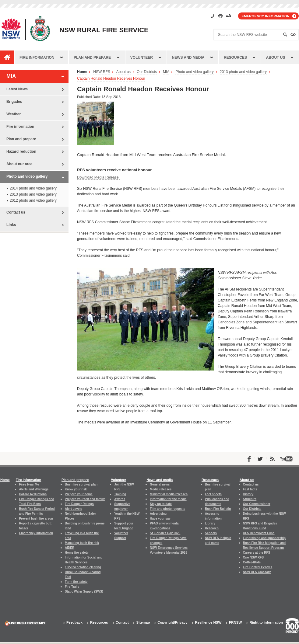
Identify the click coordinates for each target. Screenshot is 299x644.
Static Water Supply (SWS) (84, 592)
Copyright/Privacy (172, 623)
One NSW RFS (253, 557)
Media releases (161, 489)
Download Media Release (98, 177)
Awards (120, 499)
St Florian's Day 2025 (165, 533)
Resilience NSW (208, 623)
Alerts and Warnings (34, 489)
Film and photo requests (167, 509)
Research (212, 528)
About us (276, 57)
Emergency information (266, 16)
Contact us (16, 212)
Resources (235, 57)
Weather (14, 114)
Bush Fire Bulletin (218, 509)
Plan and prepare (92, 57)
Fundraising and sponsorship (264, 538)
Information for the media (168, 499)
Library (210, 523)
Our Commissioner (257, 504)
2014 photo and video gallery (33, 188)
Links (11, 225)
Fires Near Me (29, 484)
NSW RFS (102, 72)
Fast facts (250, 489)
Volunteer (142, 57)
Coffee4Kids (252, 562)
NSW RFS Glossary (257, 572)
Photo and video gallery (194, 72)
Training (120, 494)
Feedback (74, 623)
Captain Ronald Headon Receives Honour (111, 79)
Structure (250, 499)
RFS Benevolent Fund (259, 533)
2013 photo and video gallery (243, 72)
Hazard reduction (21, 151)
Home (82, 72)
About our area (19, 164)
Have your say (160, 519)
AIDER (70, 548)
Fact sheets (213, 494)
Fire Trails (72, 587)
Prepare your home (79, 494)
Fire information (37, 57)
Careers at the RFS (257, 553)
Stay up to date (161, 504)
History (248, 494)
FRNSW (235, 623)
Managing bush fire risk (82, 543)
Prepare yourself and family (85, 499)
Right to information (266, 623)
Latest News (17, 89)
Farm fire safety (76, 582)
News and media (188, 57)
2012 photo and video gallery (33, 200)
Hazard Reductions (33, 494)
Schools (211, 533)
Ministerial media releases (169, 494)
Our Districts (147, 72)
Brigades (14, 102)
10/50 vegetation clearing (83, 567)
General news (160, 484)
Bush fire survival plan (81, 484)
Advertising (158, 514)
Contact (122, 623)
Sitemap (143, 623)
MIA (166, 72)
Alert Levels (74, 509)
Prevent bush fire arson (36, 519)
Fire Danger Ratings (79, 504)
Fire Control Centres (258, 567)
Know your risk (76, 489)
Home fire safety (77, 553)
